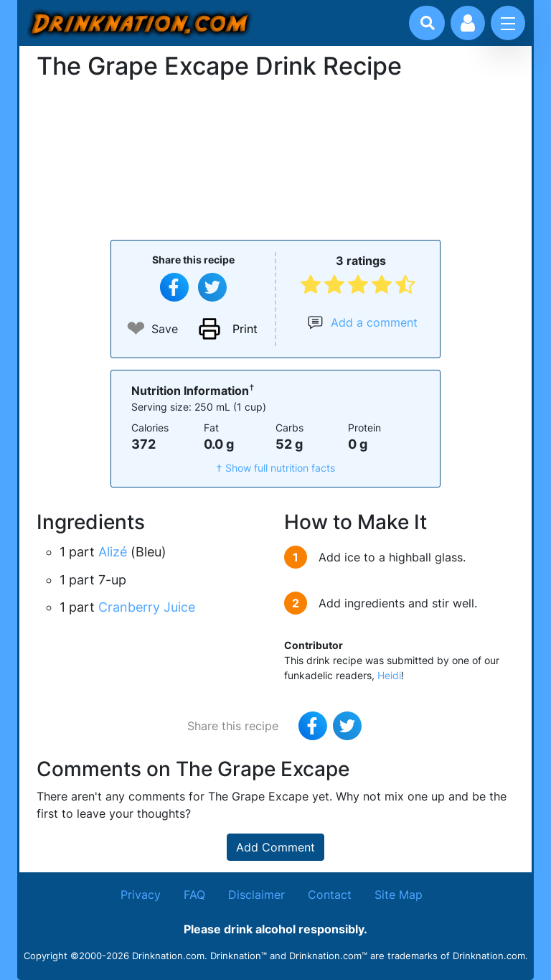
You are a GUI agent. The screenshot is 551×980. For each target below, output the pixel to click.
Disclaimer (256, 895)
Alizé (113, 552)
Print (245, 329)
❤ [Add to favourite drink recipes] (136, 328)
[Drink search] (428, 23)
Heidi (389, 675)
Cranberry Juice (147, 607)
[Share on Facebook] (174, 287)
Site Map (399, 895)
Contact (330, 895)
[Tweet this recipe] (212, 287)
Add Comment (275, 847)
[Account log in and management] (468, 23)
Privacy (141, 895)
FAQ (194, 895)
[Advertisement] (275, 158)
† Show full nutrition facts (275, 468)
